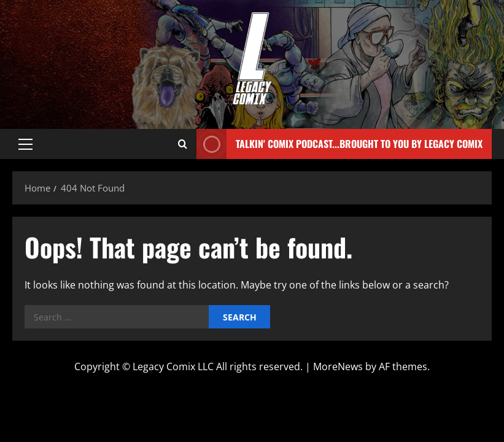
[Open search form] (183, 144)
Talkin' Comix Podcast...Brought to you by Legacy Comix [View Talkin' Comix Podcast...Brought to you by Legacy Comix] (339, 144)
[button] (25, 144)
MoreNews (338, 366)
